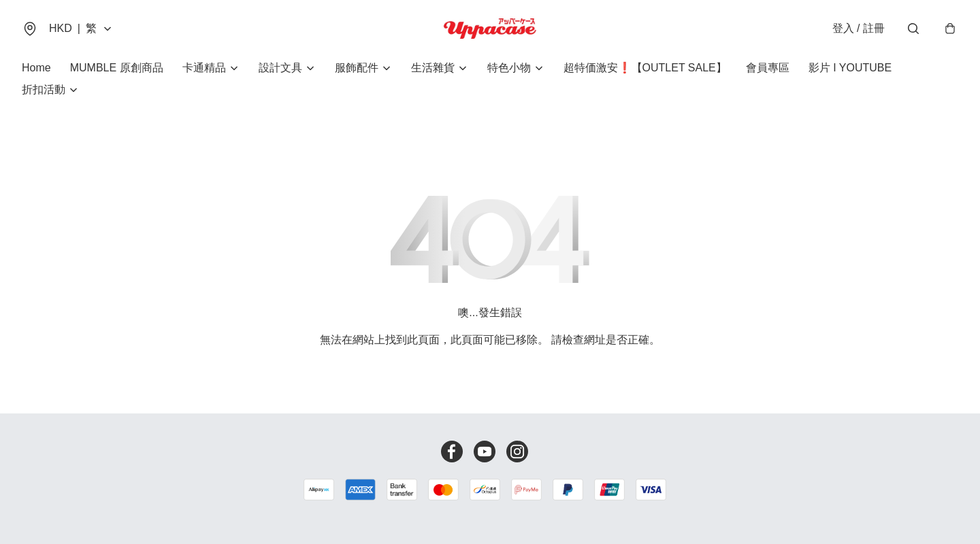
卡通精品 (204, 68)
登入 (859, 28)
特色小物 (509, 68)
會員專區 (768, 68)
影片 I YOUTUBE (850, 68)
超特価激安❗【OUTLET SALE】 (645, 68)
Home (36, 68)
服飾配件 (357, 68)
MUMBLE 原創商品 (117, 68)
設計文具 (280, 68)
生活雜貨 (433, 68)
